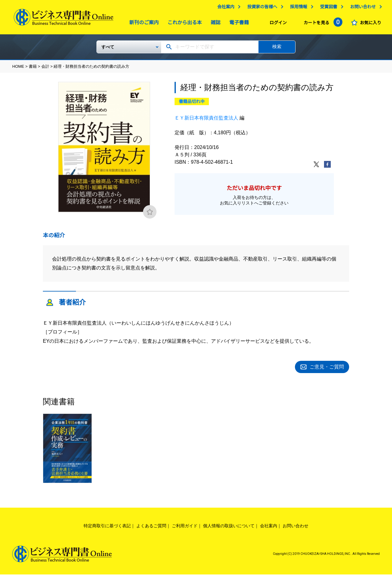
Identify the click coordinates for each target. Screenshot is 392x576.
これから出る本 (183, 24)
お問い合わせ (361, 8)
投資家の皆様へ (261, 8)
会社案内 (224, 8)
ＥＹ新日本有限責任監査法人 (206, 120)
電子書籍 (238, 24)
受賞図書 (327, 8)
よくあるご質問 (151, 527)
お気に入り (369, 24)
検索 (277, 49)
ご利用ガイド (185, 527)
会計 (45, 69)
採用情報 (297, 8)
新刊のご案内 (142, 24)
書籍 (33, 69)
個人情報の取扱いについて (229, 527)
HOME (18, 69)
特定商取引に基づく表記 (107, 527)
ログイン (277, 24)
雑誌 (214, 24)
